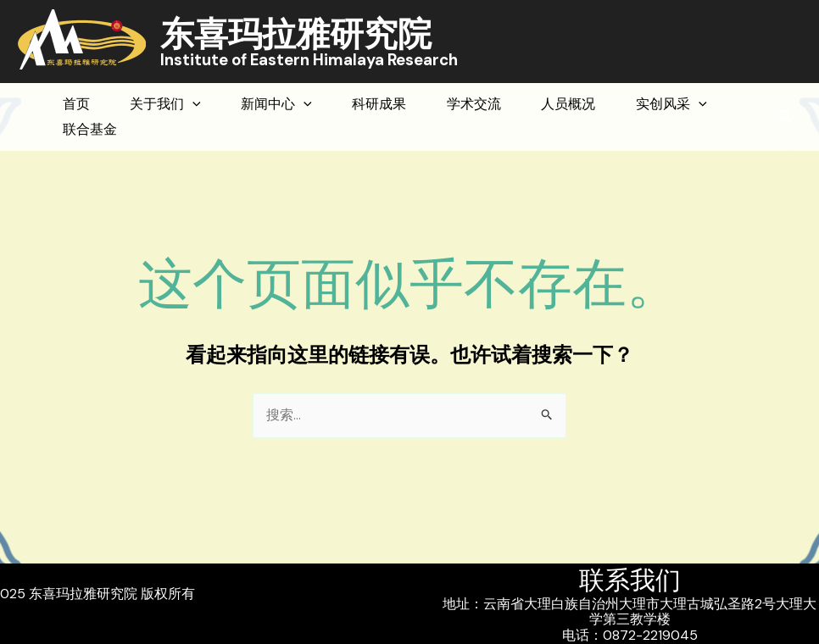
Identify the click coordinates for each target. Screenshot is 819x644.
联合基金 (230, 129)
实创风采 (108, 130)
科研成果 (446, 104)
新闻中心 (325, 104)
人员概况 (673, 104)
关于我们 (194, 104)
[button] (786, 117)
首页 (86, 104)
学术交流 (560, 104)
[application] (221, 104)
